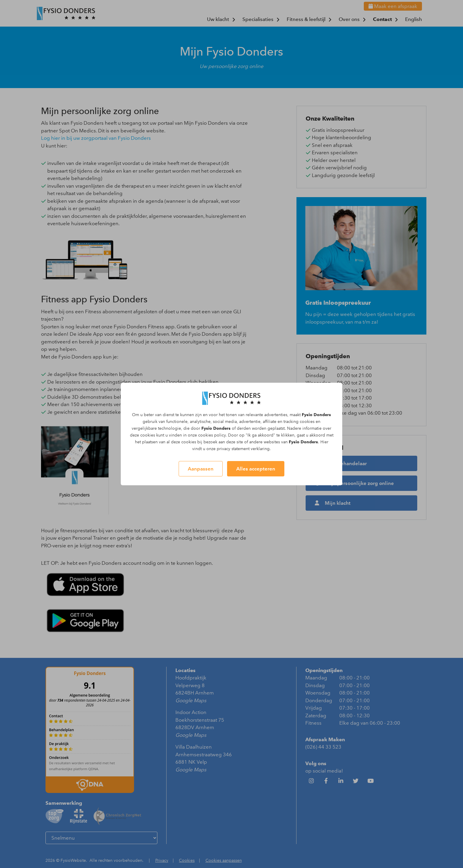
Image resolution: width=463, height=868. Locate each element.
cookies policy (212, 435)
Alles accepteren (256, 469)
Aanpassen (201, 469)
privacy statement (233, 449)
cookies (307, 422)
